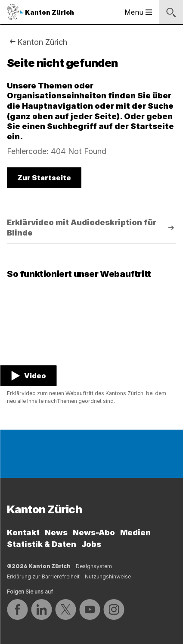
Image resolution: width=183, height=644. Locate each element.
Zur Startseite (44, 178)
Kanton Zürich (42, 42)
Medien (135, 532)
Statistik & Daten (42, 544)
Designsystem (94, 566)
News (56, 532)
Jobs (91, 544)
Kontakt (23, 532)
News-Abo (94, 532)
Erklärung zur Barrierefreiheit (43, 576)
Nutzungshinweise (108, 576)
